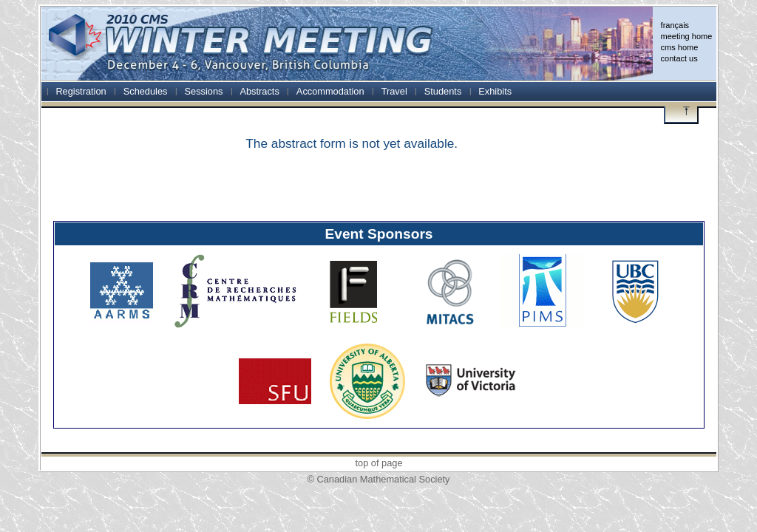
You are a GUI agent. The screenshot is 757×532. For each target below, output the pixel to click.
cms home (680, 47)
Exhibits (495, 91)
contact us (679, 58)
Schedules (146, 91)
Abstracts (259, 91)
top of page (378, 463)
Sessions (204, 91)
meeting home (687, 36)
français (675, 25)
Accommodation (330, 91)
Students (443, 91)
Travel (394, 91)
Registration (81, 91)
